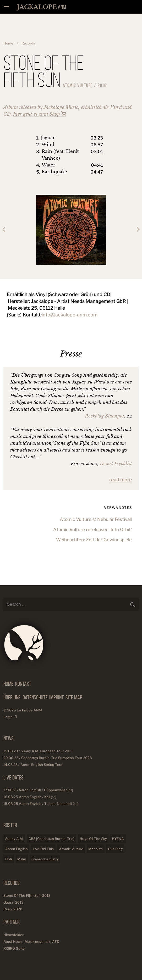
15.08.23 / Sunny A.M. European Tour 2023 (38, 751)
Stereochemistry (45, 859)
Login (10, 717)
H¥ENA (118, 839)
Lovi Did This (43, 849)
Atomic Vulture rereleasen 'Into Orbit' (92, 529)
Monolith (95, 849)
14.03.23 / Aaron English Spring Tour (33, 765)
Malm (22, 859)
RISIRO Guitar (15, 948)
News (9, 738)
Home (8, 43)
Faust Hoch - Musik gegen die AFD (31, 942)
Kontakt (23, 684)
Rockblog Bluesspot (104, 416)
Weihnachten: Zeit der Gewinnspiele (94, 539)
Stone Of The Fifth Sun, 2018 (27, 895)
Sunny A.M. (14, 839)
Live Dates (13, 777)
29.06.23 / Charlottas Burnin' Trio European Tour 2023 (48, 758)
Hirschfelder (13, 935)
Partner (12, 922)
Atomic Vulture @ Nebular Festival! (96, 519)
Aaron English (17, 849)
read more (121, 480)
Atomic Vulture (71, 849)
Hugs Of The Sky (93, 839)
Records (28, 43)
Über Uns (12, 697)
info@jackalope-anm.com (70, 315)
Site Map (74, 697)
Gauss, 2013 (13, 902)
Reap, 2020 (13, 909)
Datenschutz (35, 697)
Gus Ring (115, 849)
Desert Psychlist (116, 464)
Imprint (56, 697)
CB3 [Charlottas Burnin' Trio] (51, 839)
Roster (10, 825)
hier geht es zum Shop (40, 114)
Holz (9, 859)
